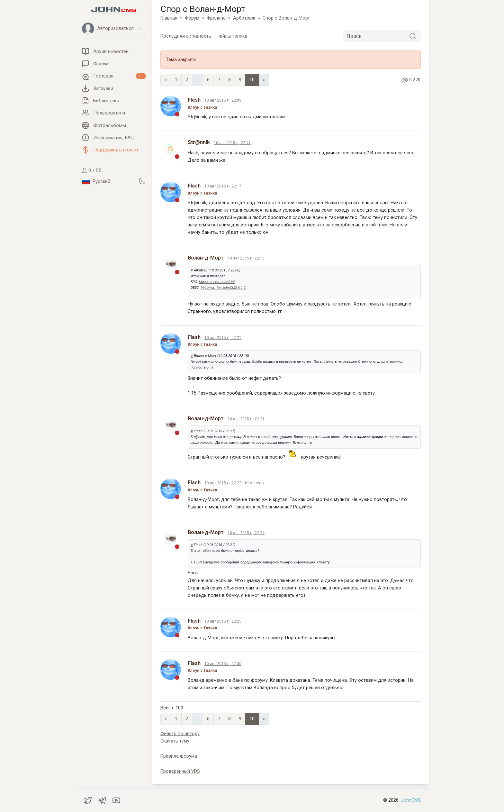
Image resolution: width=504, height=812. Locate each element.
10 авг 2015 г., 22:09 (223, 100)
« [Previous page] (166, 80)
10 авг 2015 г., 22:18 (246, 258)
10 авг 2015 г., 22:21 (223, 338)
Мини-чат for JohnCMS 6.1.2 (223, 288)
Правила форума (179, 756)
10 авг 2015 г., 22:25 (223, 621)
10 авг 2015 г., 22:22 (223, 483)
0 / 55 (92, 170)
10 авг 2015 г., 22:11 (232, 143)
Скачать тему (175, 741)
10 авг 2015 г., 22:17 (223, 186)
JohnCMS (411, 800)
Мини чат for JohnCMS (217, 282)
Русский (96, 181)
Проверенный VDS (180, 771)
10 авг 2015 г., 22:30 (223, 664)
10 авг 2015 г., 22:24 (246, 533)
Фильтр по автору (180, 734)
